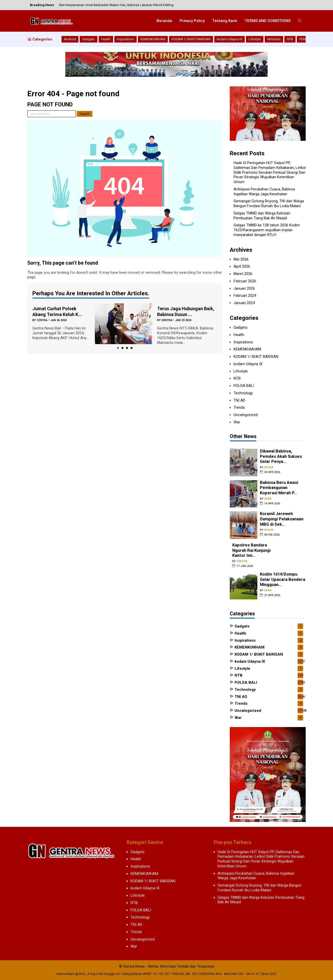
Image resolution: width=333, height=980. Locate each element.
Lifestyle (255, 39)
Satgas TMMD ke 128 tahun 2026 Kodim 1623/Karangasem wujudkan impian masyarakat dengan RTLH (267, 230)
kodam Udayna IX (230, 39)
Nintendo (274, 39)
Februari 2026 (245, 281)
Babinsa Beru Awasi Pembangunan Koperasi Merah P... (279, 488)
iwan (268, 499)
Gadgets (89, 39)
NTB (290, 39)
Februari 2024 (245, 296)
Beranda (164, 21)
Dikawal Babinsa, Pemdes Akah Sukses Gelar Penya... (281, 456)
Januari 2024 (244, 303)
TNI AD (239, 400)
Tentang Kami (225, 21)
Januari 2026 (244, 288)
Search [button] (85, 114)
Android (70, 39)
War (237, 422)
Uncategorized (246, 415)
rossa (269, 467)
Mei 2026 (241, 259)
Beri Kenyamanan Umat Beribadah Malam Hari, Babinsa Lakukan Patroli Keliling (116, 5)
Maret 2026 (243, 274)
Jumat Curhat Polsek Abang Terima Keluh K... (57, 311)
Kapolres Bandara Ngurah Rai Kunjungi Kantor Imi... (251, 550)
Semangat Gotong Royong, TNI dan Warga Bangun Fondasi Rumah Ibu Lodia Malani (269, 203)
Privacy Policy (192, 21)
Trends (239, 407)
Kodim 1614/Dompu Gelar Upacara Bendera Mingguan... (283, 579)
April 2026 (242, 266)
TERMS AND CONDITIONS (268, 21)
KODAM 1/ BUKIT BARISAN (191, 39)
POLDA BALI (244, 386)
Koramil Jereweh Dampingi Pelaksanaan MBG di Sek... (282, 519)
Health (106, 39)
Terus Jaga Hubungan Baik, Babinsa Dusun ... (186, 311)
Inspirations (126, 39)
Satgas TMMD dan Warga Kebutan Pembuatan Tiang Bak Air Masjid (262, 216)
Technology (243, 393)
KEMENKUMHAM (153, 39)
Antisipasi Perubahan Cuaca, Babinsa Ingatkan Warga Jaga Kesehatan (264, 192)
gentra (167, 320)
